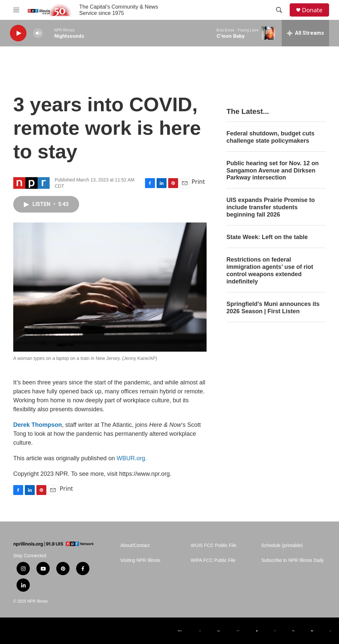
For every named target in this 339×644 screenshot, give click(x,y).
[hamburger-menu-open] (16, 10)
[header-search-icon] (279, 10)
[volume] (38, 33)
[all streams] (305, 33)
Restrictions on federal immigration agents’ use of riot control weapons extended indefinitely (270, 271)
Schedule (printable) (282, 545)
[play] (18, 33)
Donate (312, 10)
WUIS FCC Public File (214, 545)
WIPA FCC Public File (213, 560)
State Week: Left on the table (267, 237)
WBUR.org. (132, 458)
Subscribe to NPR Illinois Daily (292, 560)
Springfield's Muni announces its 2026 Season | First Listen (273, 308)
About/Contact (135, 545)
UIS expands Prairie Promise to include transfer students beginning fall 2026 (271, 207)
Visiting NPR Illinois (140, 560)
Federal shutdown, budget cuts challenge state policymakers (270, 137)
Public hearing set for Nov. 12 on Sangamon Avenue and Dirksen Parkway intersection (273, 171)
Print (198, 181)
